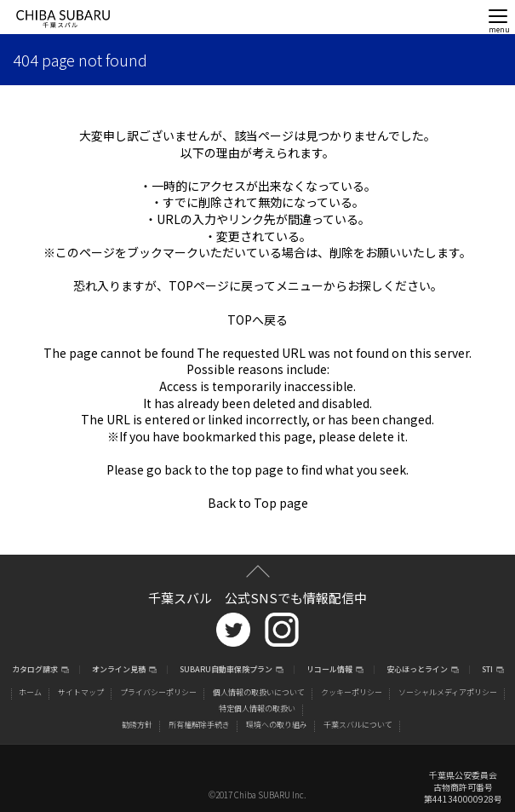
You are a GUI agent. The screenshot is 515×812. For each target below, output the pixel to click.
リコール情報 (329, 670)
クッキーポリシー (352, 692)
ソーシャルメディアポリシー (448, 692)
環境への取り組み (277, 725)
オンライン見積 (119, 670)
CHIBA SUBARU (63, 19)
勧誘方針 (137, 725)
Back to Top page (258, 503)
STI (487, 670)
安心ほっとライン (417, 670)
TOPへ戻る (257, 320)
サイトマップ (81, 692)
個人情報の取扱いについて (259, 692)
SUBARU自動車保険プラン (226, 670)
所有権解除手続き (199, 725)
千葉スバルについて (358, 725)
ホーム (30, 692)
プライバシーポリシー (158, 692)
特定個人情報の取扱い (257, 708)
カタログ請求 (35, 670)
